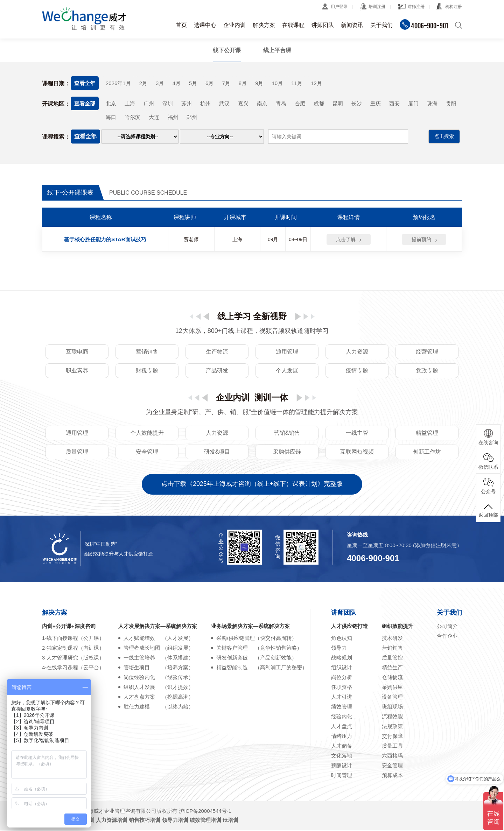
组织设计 (342, 668)
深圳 (168, 103)
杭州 (205, 103)
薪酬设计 (342, 766)
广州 (149, 103)
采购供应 (392, 688)
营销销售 (147, 352)
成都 (319, 103)
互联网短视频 (357, 452)
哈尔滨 (132, 117)
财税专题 (147, 371)
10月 (277, 83)
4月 (176, 83)
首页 (181, 25)
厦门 (413, 103)
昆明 (338, 103)
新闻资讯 (352, 25)
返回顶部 (488, 510)
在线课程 (293, 25)
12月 (316, 83)
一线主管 (357, 434)
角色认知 (342, 639)
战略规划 (342, 659)
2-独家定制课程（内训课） (73, 649)
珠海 (432, 103)
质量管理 (77, 452)
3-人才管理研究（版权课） (73, 659)
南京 (262, 103)
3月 (160, 83)
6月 (209, 83)
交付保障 (392, 737)
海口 (111, 117)
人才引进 (342, 698)
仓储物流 (392, 678)
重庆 (376, 103)
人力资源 (357, 352)
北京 (111, 103)
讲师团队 (323, 25)
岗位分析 (342, 678)
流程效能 (392, 717)
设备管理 (392, 698)
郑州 (192, 117)
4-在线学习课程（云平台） (73, 668)
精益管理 (427, 434)
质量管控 (392, 659)
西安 (394, 103)
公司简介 (447, 627)
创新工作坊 (427, 452)
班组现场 (392, 708)
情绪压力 (342, 737)
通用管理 (287, 352)
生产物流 (217, 352)
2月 (143, 83)
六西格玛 (392, 757)
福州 (173, 117)
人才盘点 (342, 727)
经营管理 (427, 352)
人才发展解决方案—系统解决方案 (158, 627)
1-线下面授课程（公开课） (73, 639)
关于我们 (381, 25)
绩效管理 (342, 708)
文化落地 (342, 757)
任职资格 (342, 688)
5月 (193, 83)
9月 (259, 83)
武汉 (224, 103)
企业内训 (234, 25)
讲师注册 (416, 7)
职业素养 (77, 371)
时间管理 (342, 776)
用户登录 (339, 7)
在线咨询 (488, 437)
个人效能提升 (147, 434)
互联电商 (77, 352)
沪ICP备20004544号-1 (205, 812)
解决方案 (264, 25)
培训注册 (377, 7)
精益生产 (392, 668)
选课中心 (205, 25)
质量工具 (392, 747)
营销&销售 (287, 434)
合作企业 (447, 637)
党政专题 (427, 371)
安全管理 (147, 452)
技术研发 (392, 639)
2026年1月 (118, 83)
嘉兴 (243, 103)
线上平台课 (277, 50)
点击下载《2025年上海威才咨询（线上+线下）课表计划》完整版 (252, 485)
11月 (297, 83)
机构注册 (454, 7)
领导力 (339, 649)
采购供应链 (287, 452)
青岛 (281, 103)
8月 (243, 83)
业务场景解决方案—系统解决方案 (250, 627)
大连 (154, 117)
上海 (130, 103)
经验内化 (342, 717)
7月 (226, 83)
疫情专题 (357, 371)
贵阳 (451, 103)
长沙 (357, 103)
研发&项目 (217, 452)
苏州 (187, 103)
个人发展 (287, 371)
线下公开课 (227, 50)
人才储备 (342, 747)
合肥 (300, 103)
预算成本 (392, 776)
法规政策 (392, 727)
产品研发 (217, 371)
